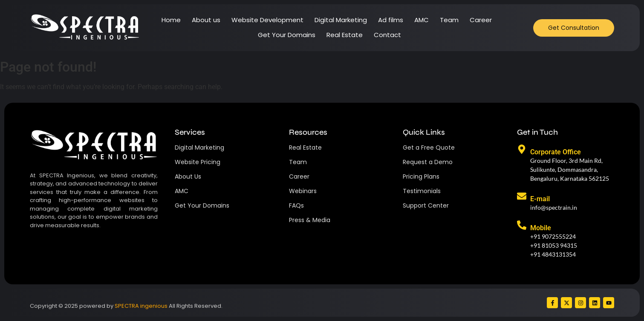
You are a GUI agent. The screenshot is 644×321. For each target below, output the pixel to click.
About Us (188, 176)
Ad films (391, 20)
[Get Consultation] (574, 28)
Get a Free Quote (429, 147)
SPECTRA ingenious (141, 306)
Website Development (267, 20)
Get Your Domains (287, 35)
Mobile (541, 228)
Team (449, 20)
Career (481, 20)
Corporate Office (556, 152)
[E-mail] (522, 197)
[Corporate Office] (522, 150)
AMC (422, 20)
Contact (387, 35)
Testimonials (422, 191)
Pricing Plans (421, 176)
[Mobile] (522, 226)
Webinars (303, 191)
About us (206, 20)
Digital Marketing (341, 20)
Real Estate (345, 35)
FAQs (296, 205)
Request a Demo (428, 162)
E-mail (540, 199)
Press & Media (310, 220)
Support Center (426, 205)
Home (171, 20)
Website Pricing (198, 162)
